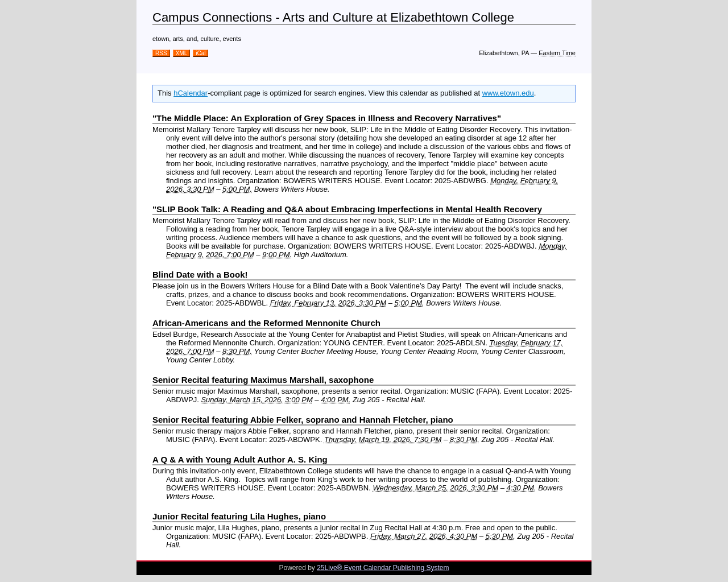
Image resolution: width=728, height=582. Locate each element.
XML (182, 53)
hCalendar (191, 93)
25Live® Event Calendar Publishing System (383, 568)
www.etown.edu (508, 93)
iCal (200, 53)
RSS (161, 53)
